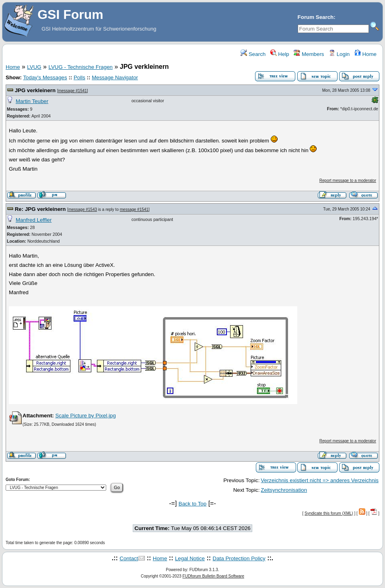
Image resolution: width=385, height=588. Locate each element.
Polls (79, 77)
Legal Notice (190, 558)
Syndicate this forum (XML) (329, 513)
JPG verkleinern (35, 90)
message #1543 (83, 209)
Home (365, 54)
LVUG (34, 67)
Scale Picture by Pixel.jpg (85, 416)
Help (280, 54)
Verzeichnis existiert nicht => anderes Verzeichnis (320, 480)
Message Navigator (115, 77)
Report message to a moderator (348, 181)
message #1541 (73, 91)
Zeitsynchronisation (284, 490)
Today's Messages (45, 77)
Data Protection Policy (239, 558)
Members (309, 54)
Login (339, 54)
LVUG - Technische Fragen (80, 67)
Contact (129, 558)
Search (253, 54)
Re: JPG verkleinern (40, 209)
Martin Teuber (32, 101)
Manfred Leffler (34, 220)
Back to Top (192, 504)
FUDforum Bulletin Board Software (213, 576)
